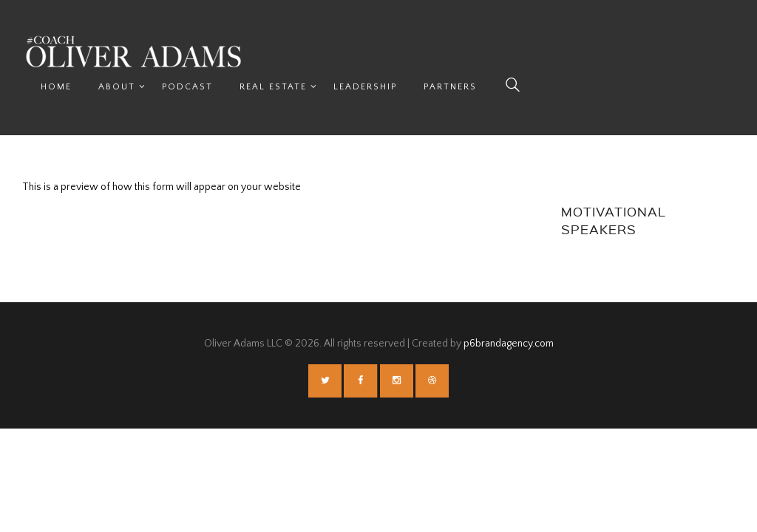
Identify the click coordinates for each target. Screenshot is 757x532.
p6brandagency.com (509, 310)
